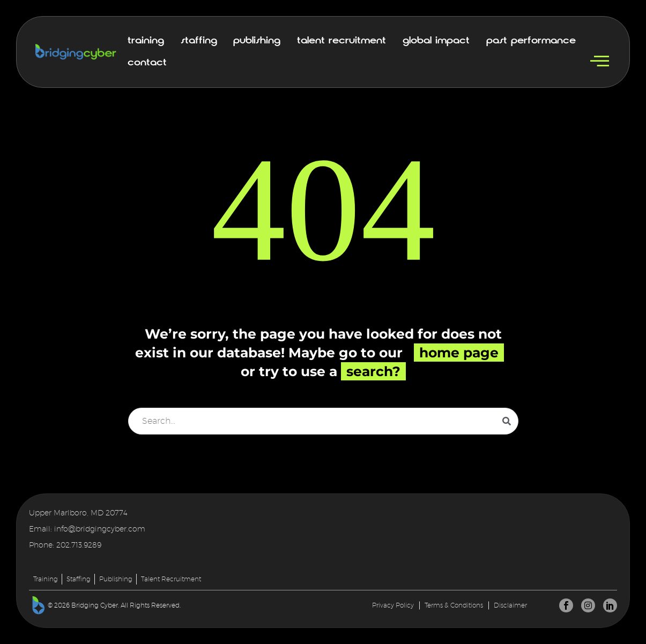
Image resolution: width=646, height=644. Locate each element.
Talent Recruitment (341, 41)
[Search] (323, 421)
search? (373, 371)
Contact (147, 63)
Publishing (257, 41)
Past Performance (531, 41)
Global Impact (436, 41)
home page (459, 353)
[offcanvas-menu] (600, 61)
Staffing (199, 41)
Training (146, 41)
